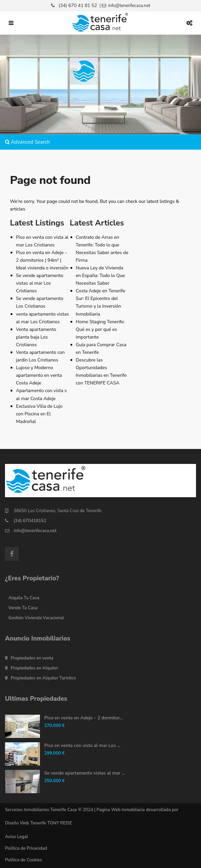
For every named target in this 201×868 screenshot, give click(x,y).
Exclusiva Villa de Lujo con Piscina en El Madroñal (39, 414)
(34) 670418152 (30, 521)
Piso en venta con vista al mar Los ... (82, 745)
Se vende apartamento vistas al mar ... (85, 773)
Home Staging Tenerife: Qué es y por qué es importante (100, 329)
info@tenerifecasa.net (35, 531)
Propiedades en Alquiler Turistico (43, 678)
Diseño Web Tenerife (26, 823)
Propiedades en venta (32, 658)
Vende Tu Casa (23, 608)
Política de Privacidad (26, 848)
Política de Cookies (23, 860)
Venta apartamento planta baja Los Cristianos (36, 337)
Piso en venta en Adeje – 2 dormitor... (84, 718)
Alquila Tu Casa (24, 598)
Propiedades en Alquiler (34, 668)
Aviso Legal (16, 837)
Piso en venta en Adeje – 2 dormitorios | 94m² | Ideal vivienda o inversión (42, 260)
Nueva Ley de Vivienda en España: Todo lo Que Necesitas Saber (100, 276)
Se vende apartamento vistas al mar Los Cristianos (40, 283)
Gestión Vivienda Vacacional (36, 618)
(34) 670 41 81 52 (78, 5)
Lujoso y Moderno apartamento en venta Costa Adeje (39, 375)
